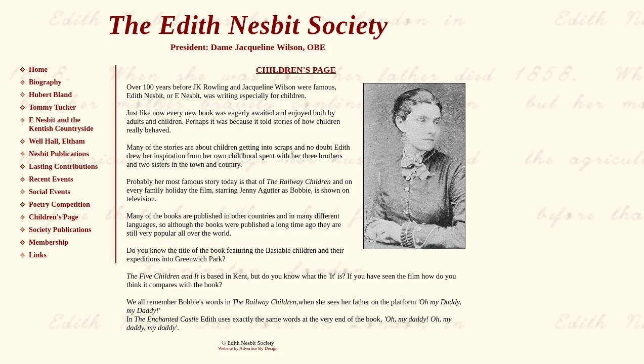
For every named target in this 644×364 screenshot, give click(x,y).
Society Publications (60, 230)
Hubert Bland (50, 95)
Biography (45, 82)
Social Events (50, 192)
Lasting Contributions (63, 166)
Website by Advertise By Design (248, 348)
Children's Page (54, 217)
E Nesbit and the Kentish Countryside (61, 124)
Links (38, 255)
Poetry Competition (59, 204)
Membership (49, 242)
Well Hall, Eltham (57, 141)
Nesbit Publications (59, 154)
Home (38, 69)
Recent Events (51, 179)
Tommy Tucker (52, 107)
